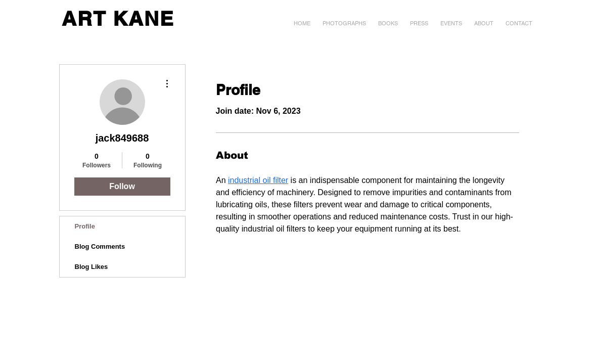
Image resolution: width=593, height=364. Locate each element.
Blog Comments (100, 246)
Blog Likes (92, 267)
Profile (85, 226)
